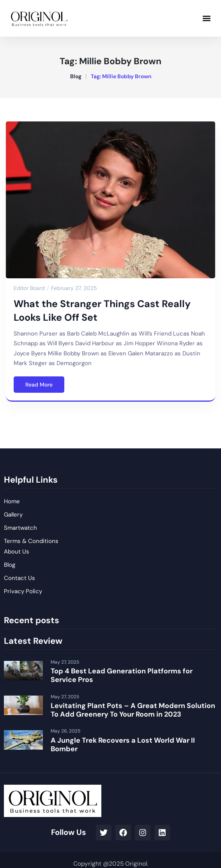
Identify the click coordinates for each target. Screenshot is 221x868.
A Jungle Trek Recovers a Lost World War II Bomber (123, 745)
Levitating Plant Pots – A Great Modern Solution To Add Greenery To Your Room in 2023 (133, 710)
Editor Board (29, 288)
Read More (39, 385)
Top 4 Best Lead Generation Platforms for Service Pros (122, 675)
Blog (76, 76)
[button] (207, 18)
